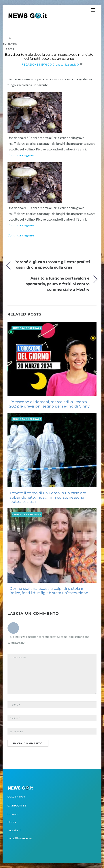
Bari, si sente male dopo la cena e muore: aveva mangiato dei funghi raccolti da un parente (49, 57)
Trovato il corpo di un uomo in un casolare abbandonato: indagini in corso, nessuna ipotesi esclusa (48, 497)
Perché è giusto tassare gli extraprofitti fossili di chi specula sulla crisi (52, 264)
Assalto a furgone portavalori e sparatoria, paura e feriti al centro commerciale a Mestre (58, 284)
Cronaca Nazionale (65, 64)
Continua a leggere (21, 155)
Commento (19, 657)
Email (15, 718)
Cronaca (13, 814)
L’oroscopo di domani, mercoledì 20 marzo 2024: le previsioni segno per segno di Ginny (49, 404)
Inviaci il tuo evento (20, 838)
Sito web (16, 732)
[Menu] (93, 10)
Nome (15, 705)
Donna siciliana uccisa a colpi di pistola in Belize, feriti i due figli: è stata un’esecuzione (49, 591)
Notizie (12, 822)
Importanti (14, 830)
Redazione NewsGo (37, 65)
